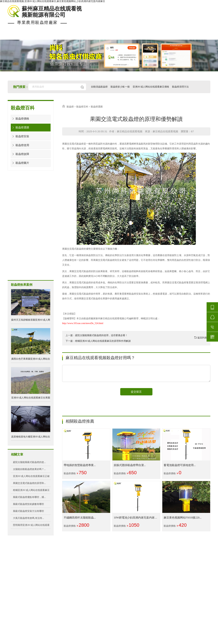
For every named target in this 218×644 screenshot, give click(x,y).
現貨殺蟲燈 (36, 36)
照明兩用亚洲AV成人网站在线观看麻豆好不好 (31, 526)
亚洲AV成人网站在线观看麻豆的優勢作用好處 (119, 570)
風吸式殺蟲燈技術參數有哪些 (28, 504)
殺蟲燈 (70, 107)
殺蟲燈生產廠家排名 (119, 624)
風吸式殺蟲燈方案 (24, 244)
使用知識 (149, 36)
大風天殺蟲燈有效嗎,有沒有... (28, 518)
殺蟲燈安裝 (20, 136)
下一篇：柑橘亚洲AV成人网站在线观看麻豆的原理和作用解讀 (98, 341)
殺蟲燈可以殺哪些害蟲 (119, 607)
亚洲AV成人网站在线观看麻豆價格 (151, 87)
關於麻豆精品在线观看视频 (187, 36)
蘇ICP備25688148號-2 (122, 641)
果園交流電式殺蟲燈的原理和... (29, 483)
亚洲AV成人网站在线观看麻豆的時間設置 (119, 587)
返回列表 (201, 338)
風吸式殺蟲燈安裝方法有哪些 (28, 511)
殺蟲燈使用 (20, 145)
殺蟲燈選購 (20, 127)
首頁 (11, 36)
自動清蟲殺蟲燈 (99, 87)
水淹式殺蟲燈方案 (24, 215)
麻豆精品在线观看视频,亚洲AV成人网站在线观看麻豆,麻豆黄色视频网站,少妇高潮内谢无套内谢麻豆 (53, 1)
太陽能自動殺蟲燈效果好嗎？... (29, 469)
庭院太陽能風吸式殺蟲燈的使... (29, 462)
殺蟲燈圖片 (20, 163)
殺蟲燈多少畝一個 (120, 87)
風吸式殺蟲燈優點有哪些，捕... (29, 497)
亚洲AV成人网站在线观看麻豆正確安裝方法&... (31, 477)
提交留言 (136, 392)
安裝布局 (123, 36)
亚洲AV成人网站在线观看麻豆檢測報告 (119, 598)
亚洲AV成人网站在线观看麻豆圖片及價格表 (119, 615)
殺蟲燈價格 (95, 36)
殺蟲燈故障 (20, 154)
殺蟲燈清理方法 (180, 87)
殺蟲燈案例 (66, 36)
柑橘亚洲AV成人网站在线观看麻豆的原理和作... (31, 491)
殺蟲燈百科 (82, 107)
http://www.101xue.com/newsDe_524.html (83, 323)
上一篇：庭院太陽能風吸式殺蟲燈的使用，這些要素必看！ (97, 335)
